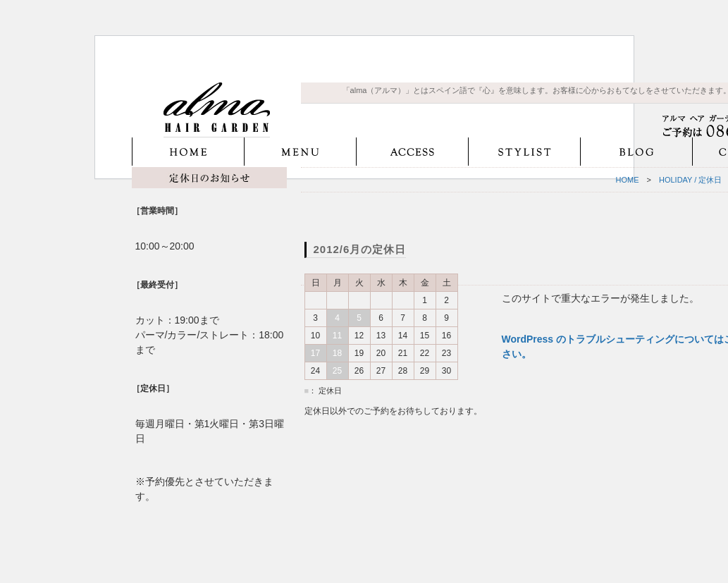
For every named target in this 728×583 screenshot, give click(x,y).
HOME (628, 180)
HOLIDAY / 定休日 (690, 180)
